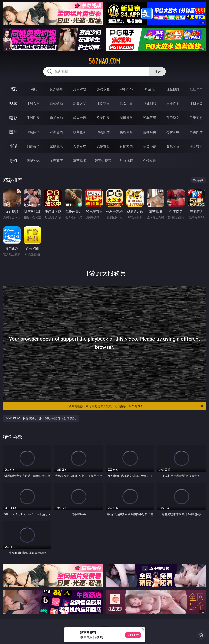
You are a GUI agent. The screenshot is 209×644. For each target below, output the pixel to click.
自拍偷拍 (56, 103)
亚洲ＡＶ (33, 103)
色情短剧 (150, 161)
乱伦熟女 (173, 118)
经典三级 (150, 118)
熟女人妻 (126, 103)
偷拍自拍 (56, 118)
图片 (13, 132)
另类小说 (150, 146)
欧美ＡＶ (80, 103)
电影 (13, 118)
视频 (13, 103)
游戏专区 (103, 89)
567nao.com (104, 61)
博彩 (13, 89)
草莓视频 (80, 161)
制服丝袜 (126, 118)
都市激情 (33, 146)
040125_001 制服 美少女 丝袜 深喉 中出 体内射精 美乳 (41, 418)
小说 (13, 146)
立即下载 (133, 635)
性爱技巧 (196, 146)
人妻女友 (80, 146)
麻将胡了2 (126, 89)
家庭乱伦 (56, 146)
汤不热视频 (103, 161)
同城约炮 (33, 161)
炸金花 (150, 89)
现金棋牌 (173, 89)
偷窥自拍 (33, 132)
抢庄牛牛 (196, 89)
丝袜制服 (150, 103)
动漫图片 (103, 132)
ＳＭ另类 (196, 103)
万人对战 (80, 89)
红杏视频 (126, 161)
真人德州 (56, 89)
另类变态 (196, 118)
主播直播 (173, 103)
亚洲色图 (56, 132)
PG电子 (33, 89)
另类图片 (196, 132)
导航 (13, 160)
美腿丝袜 (126, 132)
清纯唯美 (150, 132)
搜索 (158, 72)
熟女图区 (173, 132)
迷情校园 (126, 146)
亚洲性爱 (33, 118)
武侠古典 (103, 146)
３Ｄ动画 (103, 103)
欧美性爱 (103, 118)
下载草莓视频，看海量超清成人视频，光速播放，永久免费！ (135, 406)
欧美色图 (80, 132)
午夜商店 (56, 161)
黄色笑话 (173, 146)
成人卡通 (80, 118)
